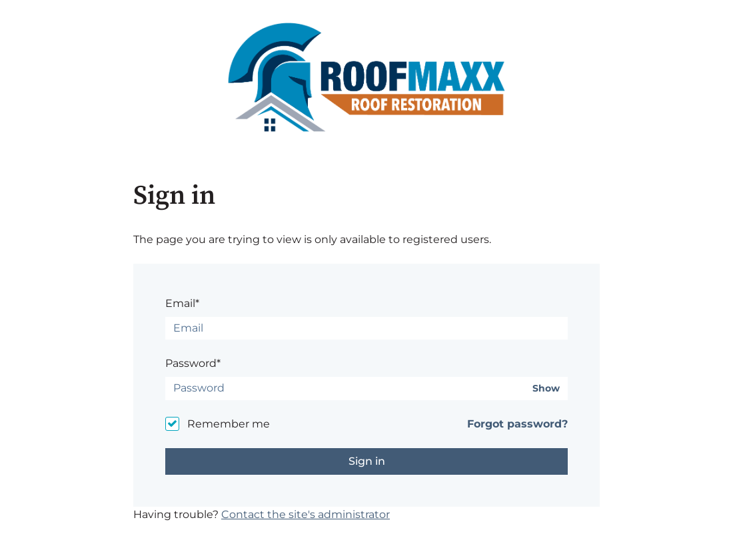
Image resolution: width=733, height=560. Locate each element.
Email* (182, 303)
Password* (193, 363)
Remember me (229, 424)
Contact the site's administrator (306, 514)
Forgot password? (517, 424)
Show (546, 389)
